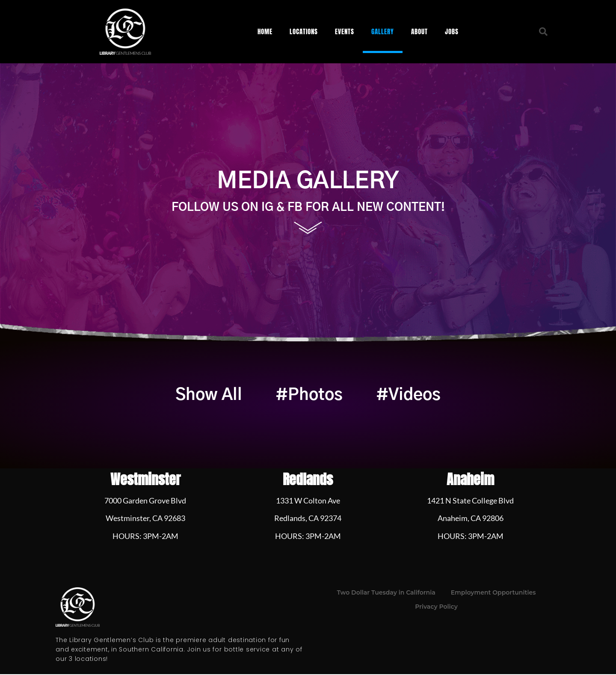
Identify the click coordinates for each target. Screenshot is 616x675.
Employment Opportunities (493, 594)
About (419, 31)
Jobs (452, 31)
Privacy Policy (436, 608)
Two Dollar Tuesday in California (386, 594)
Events (345, 31)
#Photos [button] (309, 396)
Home (265, 31)
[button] (543, 32)
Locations (304, 31)
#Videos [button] (412, 396)
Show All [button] (205, 396)
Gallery (383, 31)
